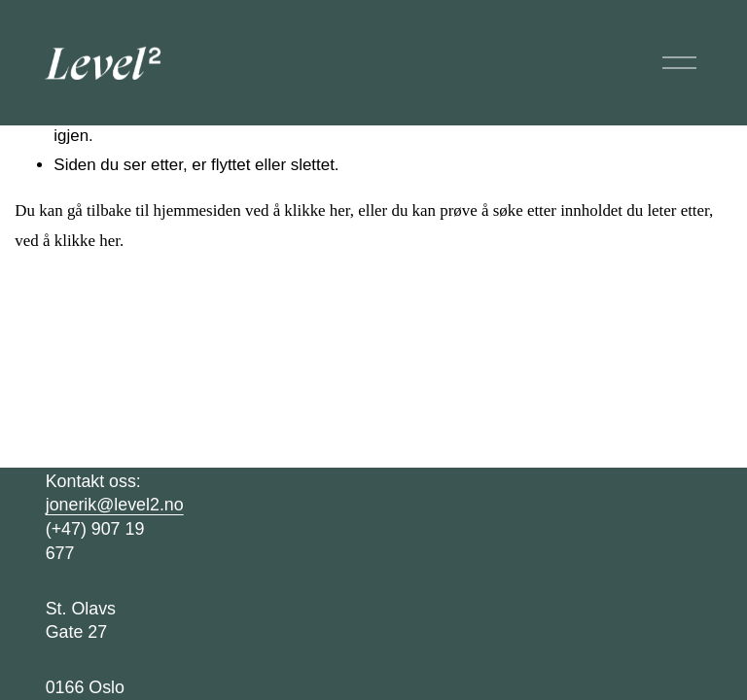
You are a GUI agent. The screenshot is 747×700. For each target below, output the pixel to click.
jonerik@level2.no (115, 505)
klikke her (317, 210)
